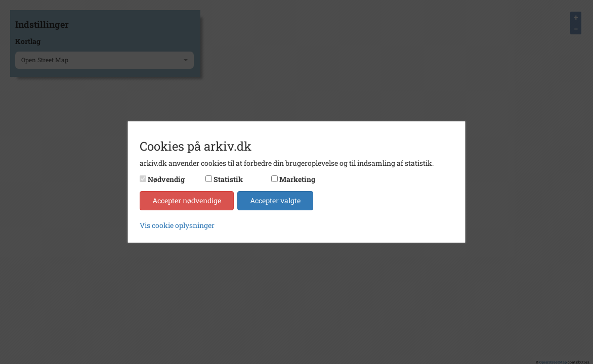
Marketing (297, 179)
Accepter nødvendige (187, 200)
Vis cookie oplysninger (177, 225)
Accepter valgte (275, 200)
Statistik (228, 179)
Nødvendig (166, 179)
